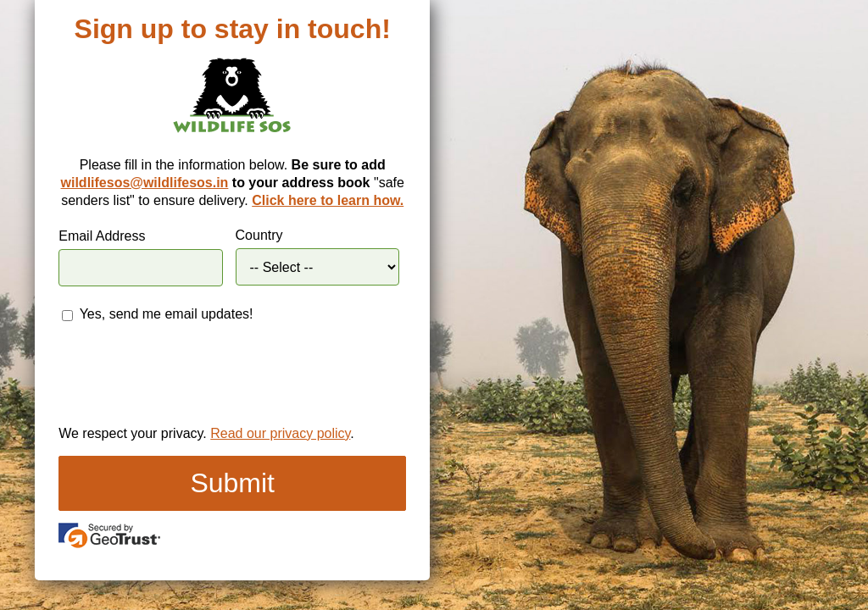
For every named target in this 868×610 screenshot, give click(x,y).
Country (259, 235)
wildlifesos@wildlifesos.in (145, 183)
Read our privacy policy (280, 433)
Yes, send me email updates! (167, 314)
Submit (232, 483)
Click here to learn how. (328, 200)
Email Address (102, 236)
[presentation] (187, 377)
